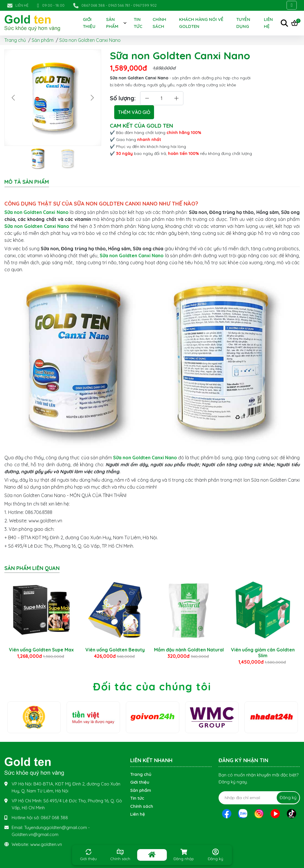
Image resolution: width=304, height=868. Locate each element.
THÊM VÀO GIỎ (134, 112)
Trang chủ (15, 40)
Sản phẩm (112, 23)
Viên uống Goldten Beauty (115, 650)
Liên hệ (138, 814)
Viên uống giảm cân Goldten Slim (263, 653)
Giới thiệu (89, 23)
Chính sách (159, 23)
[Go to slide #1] (38, 159)
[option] (41, 616)
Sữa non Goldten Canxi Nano (90, 40)
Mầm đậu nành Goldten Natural (189, 650)
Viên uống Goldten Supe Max (41, 650)
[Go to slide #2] (68, 159)
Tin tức (138, 23)
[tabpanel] (152, 376)
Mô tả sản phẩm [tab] (27, 182)
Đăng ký (288, 798)
